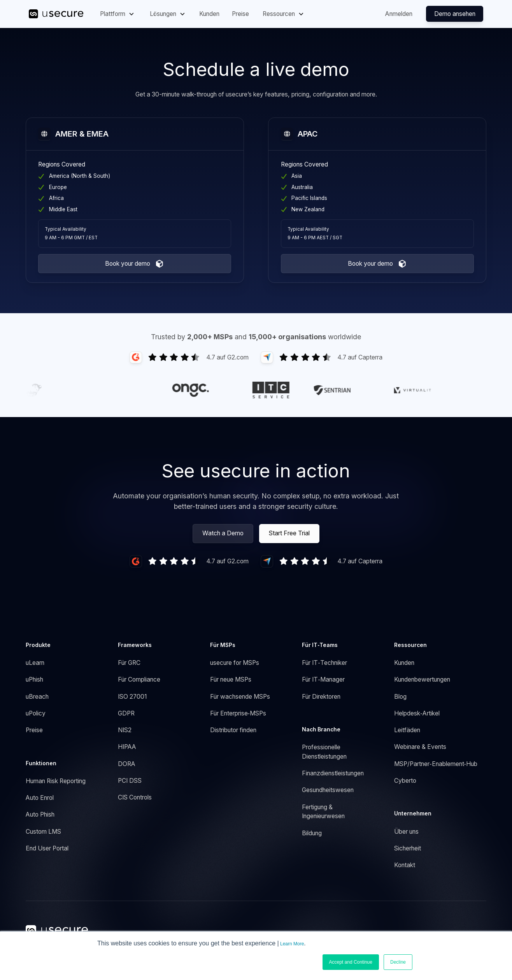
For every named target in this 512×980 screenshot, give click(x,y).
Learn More (292, 944)
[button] (117, 14)
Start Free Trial (289, 533)
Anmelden (399, 14)
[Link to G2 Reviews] (189, 357)
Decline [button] (398, 962)
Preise (240, 14)
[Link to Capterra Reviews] (322, 357)
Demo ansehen (455, 14)
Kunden (209, 14)
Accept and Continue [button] (351, 962)
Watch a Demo (223, 533)
